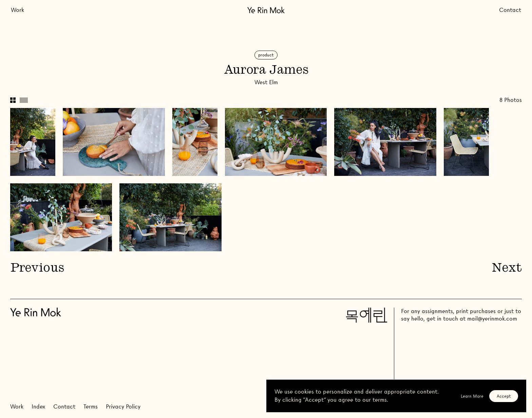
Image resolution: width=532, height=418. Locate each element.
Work (17, 10)
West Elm (266, 82)
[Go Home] (266, 10)
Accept (504, 396)
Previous (37, 269)
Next (507, 269)
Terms (91, 407)
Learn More (472, 396)
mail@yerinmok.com (492, 319)
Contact (510, 10)
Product (266, 55)
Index (38, 407)
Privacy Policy (123, 407)
